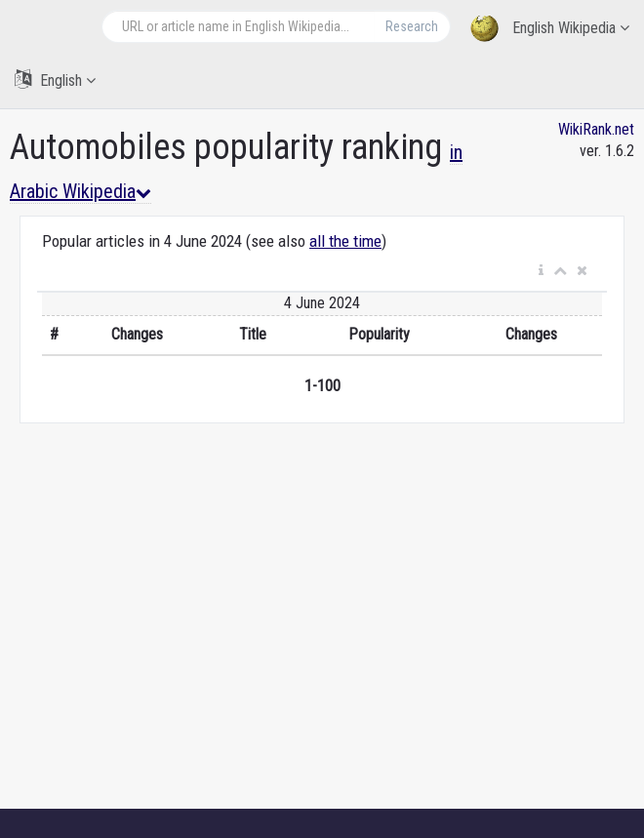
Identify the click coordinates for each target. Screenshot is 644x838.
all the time (345, 241)
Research (412, 26)
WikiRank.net (596, 129)
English (55, 80)
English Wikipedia (550, 29)
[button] (541, 271)
